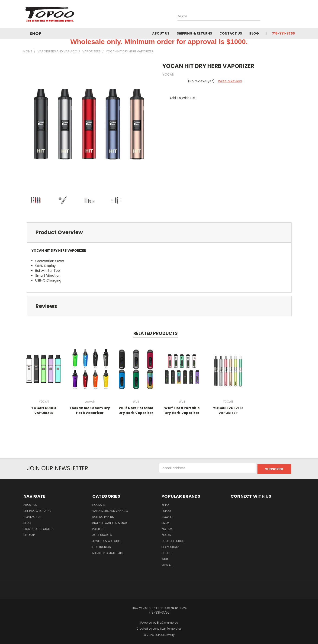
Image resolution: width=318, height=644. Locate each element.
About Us (161, 33)
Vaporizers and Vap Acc (110, 510)
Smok (165, 522)
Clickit (167, 552)
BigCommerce (167, 621)
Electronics (102, 546)
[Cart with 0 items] (294, 15)
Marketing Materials (108, 552)
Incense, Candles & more (110, 522)
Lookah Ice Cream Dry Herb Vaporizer (90, 410)
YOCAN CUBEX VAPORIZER (44, 410)
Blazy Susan (170, 546)
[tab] (159, 232)
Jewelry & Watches (107, 540)
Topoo (166, 510)
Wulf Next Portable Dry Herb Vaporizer (136, 410)
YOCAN (166, 534)
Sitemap (29, 534)
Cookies (167, 516)
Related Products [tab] (156, 333)
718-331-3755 (283, 33)
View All (167, 564)
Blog (254, 33)
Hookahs (99, 504)
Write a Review (230, 81)
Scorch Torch (173, 540)
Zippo (165, 504)
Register (46, 528)
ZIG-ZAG (167, 528)
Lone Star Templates (167, 628)
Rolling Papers (103, 516)
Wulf (165, 558)
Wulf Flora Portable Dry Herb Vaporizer (182, 410)
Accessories (102, 534)
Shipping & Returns (194, 33)
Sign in (29, 528)
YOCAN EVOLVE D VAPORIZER (228, 410)
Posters (98, 528)
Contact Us (231, 33)
